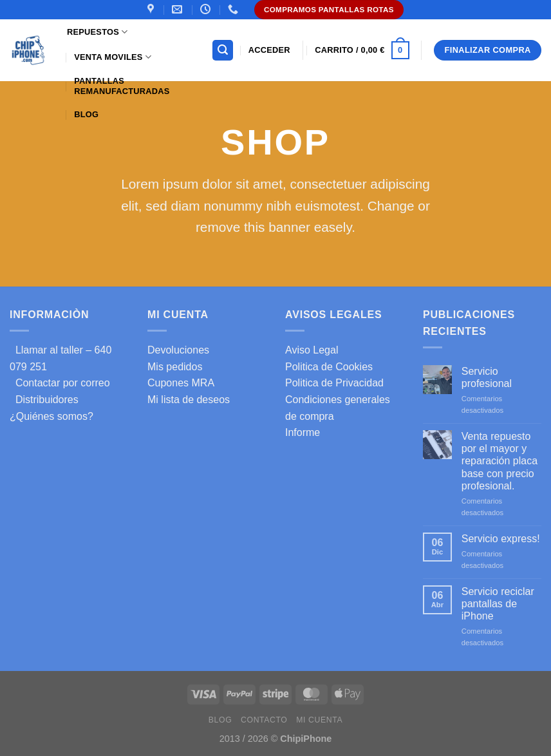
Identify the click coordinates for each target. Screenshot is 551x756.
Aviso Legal (312, 350)
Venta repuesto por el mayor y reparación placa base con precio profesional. (500, 461)
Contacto (264, 720)
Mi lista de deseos (189, 400)
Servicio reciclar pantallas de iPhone (498, 604)
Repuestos (97, 32)
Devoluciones (178, 350)
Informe (303, 432)
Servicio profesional (487, 377)
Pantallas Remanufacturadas (122, 86)
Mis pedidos (175, 367)
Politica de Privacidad (334, 383)
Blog (86, 114)
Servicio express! (501, 539)
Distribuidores (44, 400)
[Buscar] (223, 51)
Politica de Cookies (329, 367)
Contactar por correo (60, 383)
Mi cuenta (319, 720)
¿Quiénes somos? (51, 416)
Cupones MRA (181, 383)
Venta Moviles (113, 57)
